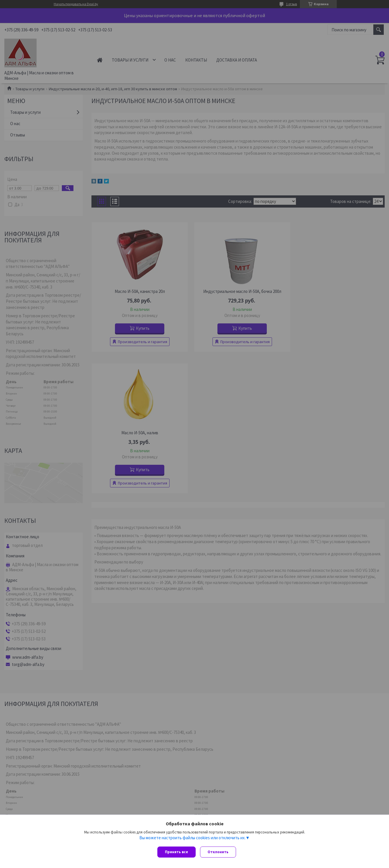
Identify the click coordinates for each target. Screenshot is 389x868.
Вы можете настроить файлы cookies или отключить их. (192, 839)
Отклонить (219, 852)
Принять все (177, 852)
